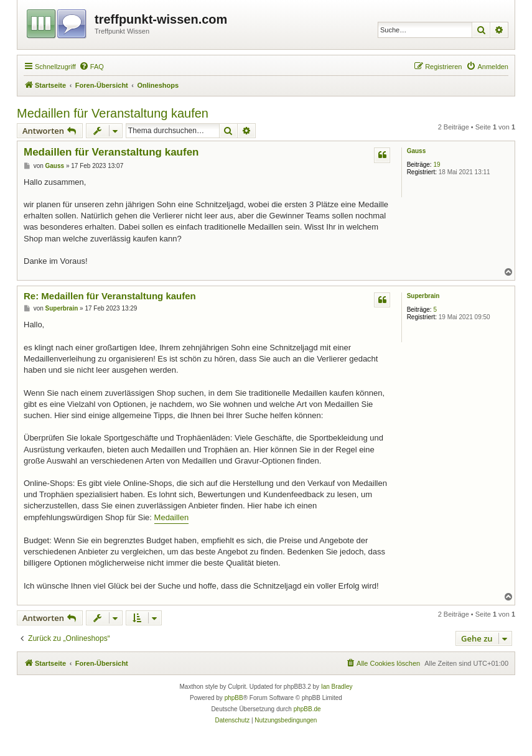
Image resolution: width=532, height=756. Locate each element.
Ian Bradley (337, 687)
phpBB (234, 698)
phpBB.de (307, 709)
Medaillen (172, 517)
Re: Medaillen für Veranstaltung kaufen (110, 296)
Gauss (417, 151)
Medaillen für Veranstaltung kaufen (113, 113)
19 (436, 165)
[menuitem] (91, 67)
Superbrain (423, 296)
